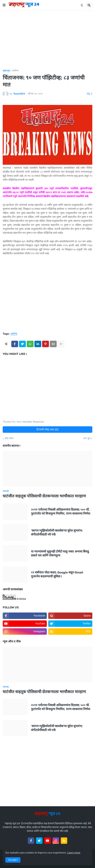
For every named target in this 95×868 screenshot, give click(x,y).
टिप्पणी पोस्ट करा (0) (47, 430)
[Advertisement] (47, 40)
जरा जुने (87, 438)
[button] (4, 5)
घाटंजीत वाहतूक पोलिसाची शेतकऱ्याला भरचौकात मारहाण (44, 496)
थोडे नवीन (9, 438)
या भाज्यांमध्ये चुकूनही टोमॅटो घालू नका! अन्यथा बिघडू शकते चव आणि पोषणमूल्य (60, 553)
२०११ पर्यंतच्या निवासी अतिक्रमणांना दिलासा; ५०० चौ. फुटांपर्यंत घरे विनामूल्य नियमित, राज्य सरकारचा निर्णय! (61, 512)
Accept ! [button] (13, 860)
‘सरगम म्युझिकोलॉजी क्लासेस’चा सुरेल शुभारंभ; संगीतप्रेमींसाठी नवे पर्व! (57, 532)
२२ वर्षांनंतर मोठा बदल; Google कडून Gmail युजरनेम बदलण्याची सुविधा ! (57, 574)
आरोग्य (15, 71)
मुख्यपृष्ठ (6, 71)
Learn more (74, 853)
